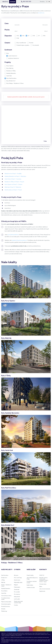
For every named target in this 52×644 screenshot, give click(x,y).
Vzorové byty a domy (6, 596)
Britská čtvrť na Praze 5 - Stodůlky (13, 174)
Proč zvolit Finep (18, 578)
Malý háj (3, 583)
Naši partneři (17, 597)
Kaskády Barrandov (6, 589)
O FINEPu (17, 570)
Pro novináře (17, 592)
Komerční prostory (6, 607)
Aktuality (3, 609)
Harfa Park (4, 593)
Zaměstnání (17, 590)
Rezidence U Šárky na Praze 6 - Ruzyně (14, 182)
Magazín (16, 585)
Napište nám (42, 591)
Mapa (41, 587)
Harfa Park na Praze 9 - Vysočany (13, 179)
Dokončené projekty (6, 604)
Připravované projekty (6, 602)
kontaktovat (41, 13)
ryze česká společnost (13, 235)
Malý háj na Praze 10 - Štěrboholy (13, 187)
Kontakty (42, 2)
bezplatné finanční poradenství (19, 240)
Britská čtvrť (4, 578)
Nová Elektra (4, 591)
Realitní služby (30, 585)
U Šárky (3, 580)
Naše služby (31, 570)
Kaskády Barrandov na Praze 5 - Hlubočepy (15, 176)
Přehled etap (4, 611)
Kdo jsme (16, 575)
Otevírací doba (43, 584)
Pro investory (17, 594)
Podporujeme (17, 587)
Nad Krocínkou (5, 575)
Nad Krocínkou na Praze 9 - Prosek (13, 190)
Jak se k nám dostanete (45, 589)
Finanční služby (30, 575)
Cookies (16, 605)
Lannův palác (17, 599)
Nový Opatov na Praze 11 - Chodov (14, 184)
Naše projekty (7, 570)
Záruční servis (17, 580)
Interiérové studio (31, 588)
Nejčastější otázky (18, 583)
